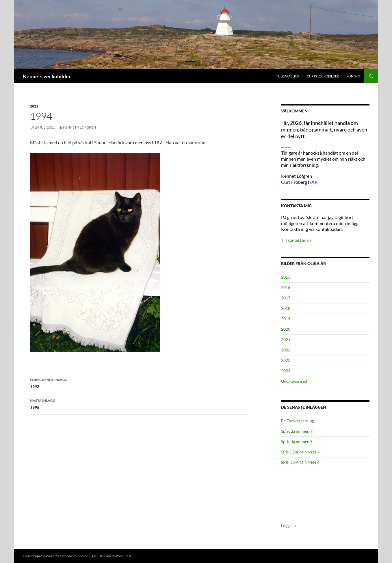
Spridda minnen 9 (297, 431)
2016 (286, 287)
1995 (139, 403)
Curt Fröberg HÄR (299, 182)
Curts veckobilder (323, 76)
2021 (34, 106)
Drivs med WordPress (115, 556)
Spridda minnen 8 (297, 441)
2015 (286, 277)
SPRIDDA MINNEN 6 (300, 462)
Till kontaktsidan (296, 240)
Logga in (288, 526)
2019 (286, 319)
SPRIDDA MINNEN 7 (300, 452)
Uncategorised (294, 381)
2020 (286, 329)
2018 (286, 308)
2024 (286, 371)
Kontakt (353, 76)
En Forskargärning (298, 421)
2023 (286, 360)
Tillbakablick (288, 76)
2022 (286, 350)
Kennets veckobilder (47, 76)
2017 (286, 298)
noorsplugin (87, 556)
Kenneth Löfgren (79, 127)
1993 (139, 383)
